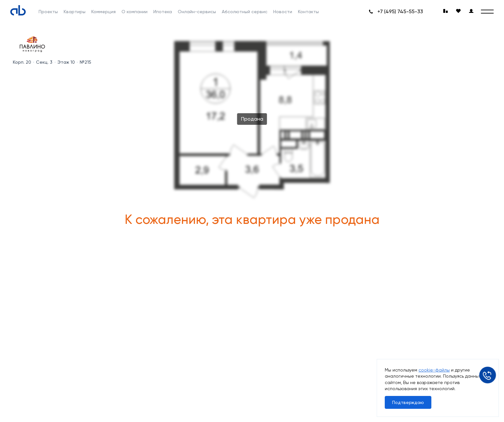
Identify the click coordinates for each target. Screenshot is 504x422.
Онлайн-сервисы (197, 12)
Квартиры (75, 12)
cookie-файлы (434, 370)
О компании (135, 12)
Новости (283, 12)
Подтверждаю (408, 402)
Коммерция (104, 12)
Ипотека (163, 12)
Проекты (48, 12)
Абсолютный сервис (245, 12)
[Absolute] (18, 10)
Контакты (308, 12)
